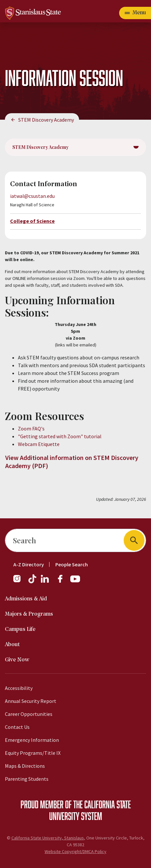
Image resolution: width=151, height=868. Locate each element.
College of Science (32, 221)
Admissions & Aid (26, 599)
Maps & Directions (25, 766)
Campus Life (20, 629)
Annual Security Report (31, 701)
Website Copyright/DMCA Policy (75, 851)
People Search (72, 564)
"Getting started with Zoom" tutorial (60, 436)
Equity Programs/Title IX (33, 753)
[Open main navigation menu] (135, 13)
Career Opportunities (29, 714)
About (12, 645)
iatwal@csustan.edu (32, 196)
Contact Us (17, 727)
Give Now (17, 660)
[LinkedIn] (45, 582)
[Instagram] (20, 582)
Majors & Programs (29, 614)
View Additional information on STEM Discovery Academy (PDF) (72, 462)
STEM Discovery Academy (46, 120)
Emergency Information (32, 740)
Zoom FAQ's (32, 428)
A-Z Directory (29, 564)
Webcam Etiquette (39, 444)
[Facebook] (63, 582)
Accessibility (19, 688)
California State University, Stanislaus (48, 838)
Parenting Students (27, 779)
